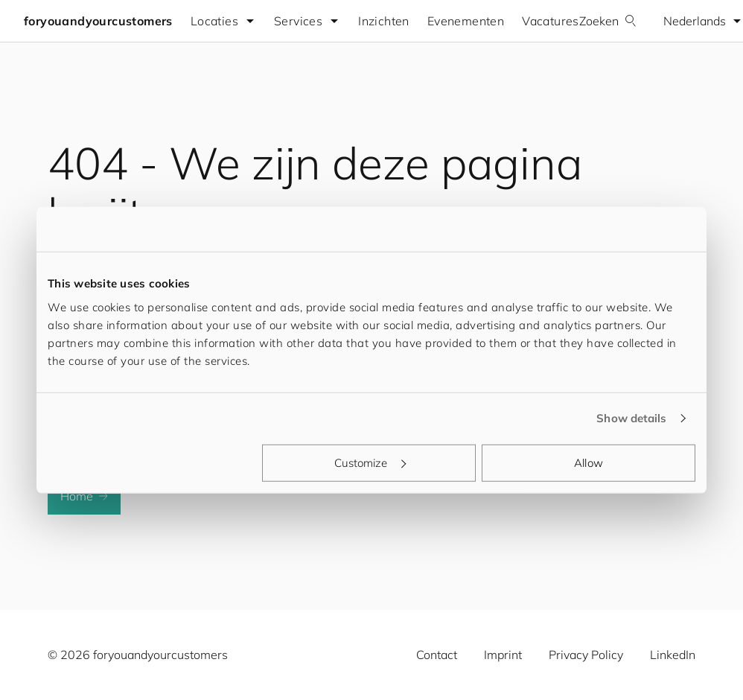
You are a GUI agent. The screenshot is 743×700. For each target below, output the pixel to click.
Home (84, 496)
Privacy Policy (586, 655)
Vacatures (551, 21)
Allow (589, 462)
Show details (631, 418)
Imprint (503, 655)
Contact (437, 655)
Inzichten (384, 21)
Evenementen (466, 21)
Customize (370, 462)
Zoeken (608, 21)
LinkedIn (673, 655)
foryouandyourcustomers (98, 21)
